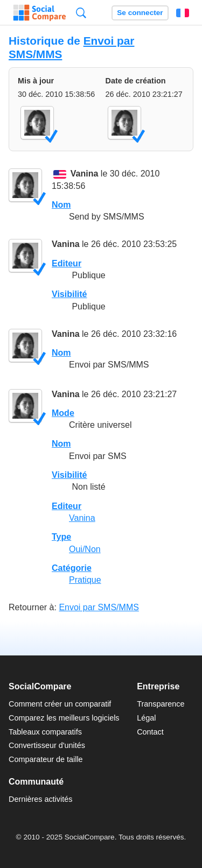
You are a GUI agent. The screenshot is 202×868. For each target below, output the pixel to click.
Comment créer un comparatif (60, 704)
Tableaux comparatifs (45, 732)
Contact (150, 732)
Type (61, 537)
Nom (61, 205)
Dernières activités (40, 799)
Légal (146, 718)
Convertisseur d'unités (47, 745)
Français (183, 13)
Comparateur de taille (46, 759)
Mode (63, 413)
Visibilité (69, 294)
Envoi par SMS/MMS (99, 607)
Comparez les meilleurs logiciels (64, 718)
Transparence (161, 704)
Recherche (81, 13)
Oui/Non (85, 549)
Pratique (85, 580)
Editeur (67, 263)
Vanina (85, 174)
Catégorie (72, 568)
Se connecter (140, 13)
